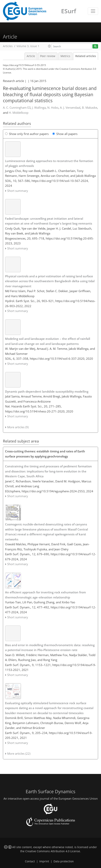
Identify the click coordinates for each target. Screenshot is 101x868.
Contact (30, 861)
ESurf (69, 11)
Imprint (44, 861)
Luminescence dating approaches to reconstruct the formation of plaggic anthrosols (49, 163)
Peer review (48, 56)
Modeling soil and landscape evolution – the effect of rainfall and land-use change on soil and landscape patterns (48, 341)
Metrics (65, 56)
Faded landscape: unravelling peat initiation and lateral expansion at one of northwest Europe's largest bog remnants (49, 221)
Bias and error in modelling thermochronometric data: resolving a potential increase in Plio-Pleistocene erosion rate (50, 648)
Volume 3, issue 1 (28, 46)
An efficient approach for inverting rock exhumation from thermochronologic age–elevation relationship (45, 595)
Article (31, 56)
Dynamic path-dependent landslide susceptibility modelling (47, 391)
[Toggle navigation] (93, 11)
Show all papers (65, 134)
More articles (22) (19, 753)
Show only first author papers (27, 134)
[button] (49, 46)
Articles (8, 46)
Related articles (86, 56)
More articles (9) (18, 427)
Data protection (64, 861)
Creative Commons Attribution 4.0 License (53, 851)
